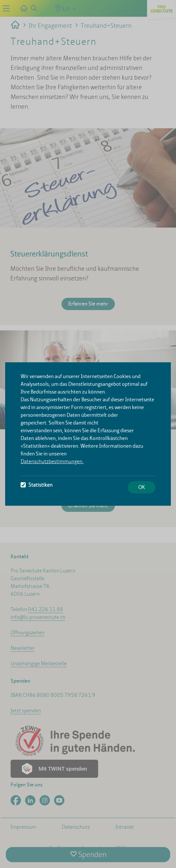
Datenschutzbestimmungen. (52, 461)
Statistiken (37, 485)
